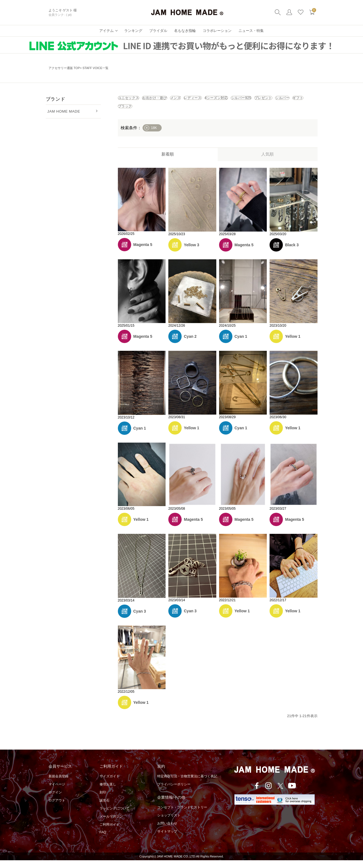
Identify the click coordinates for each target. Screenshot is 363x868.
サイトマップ (167, 839)
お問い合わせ (167, 831)
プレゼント (172, 112)
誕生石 (105, 808)
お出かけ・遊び (177, 100)
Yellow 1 (293, 344)
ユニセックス (136, 100)
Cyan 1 (241, 344)
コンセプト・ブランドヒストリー (182, 815)
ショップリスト (169, 823)
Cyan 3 (140, 619)
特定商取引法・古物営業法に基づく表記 (187, 784)
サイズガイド (110, 784)
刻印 (103, 800)
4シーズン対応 (280, 100)
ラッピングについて (115, 816)
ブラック (262, 112)
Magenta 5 (143, 252)
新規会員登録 (59, 784)
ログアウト (57, 808)
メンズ (212, 100)
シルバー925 (135, 112)
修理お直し (108, 792)
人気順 (267, 162)
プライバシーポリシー (174, 792)
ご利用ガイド (110, 832)
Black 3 (292, 253)
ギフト (233, 112)
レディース (242, 100)
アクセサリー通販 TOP (64, 68)
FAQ (103, 840)
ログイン (55, 800)
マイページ (57, 792)
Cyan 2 (190, 344)
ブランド (56, 99)
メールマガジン (111, 824)
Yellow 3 (191, 253)
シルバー (204, 112)
